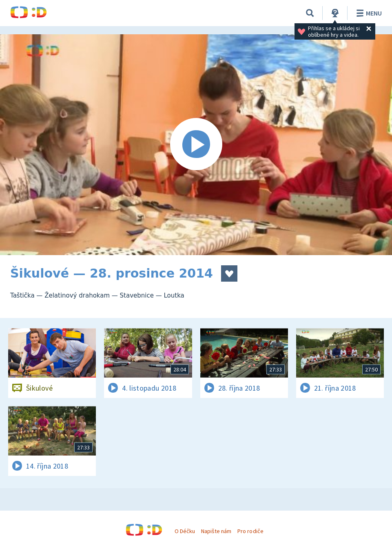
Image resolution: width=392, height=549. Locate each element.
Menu (368, 13)
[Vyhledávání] (310, 13)
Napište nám (216, 531)
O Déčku (185, 531)
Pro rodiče (250, 531)
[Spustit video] (196, 145)
